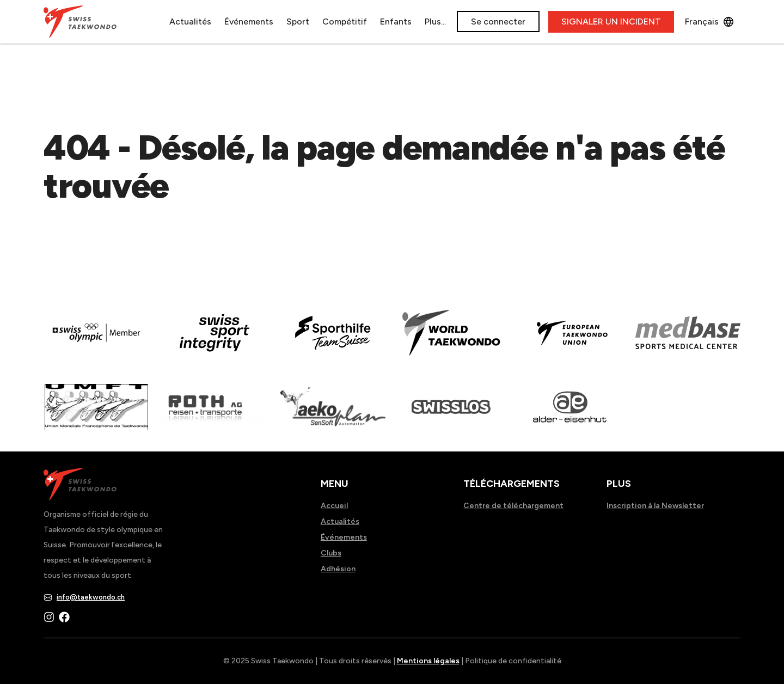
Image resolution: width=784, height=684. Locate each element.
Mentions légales (428, 661)
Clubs (331, 553)
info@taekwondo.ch (91, 597)
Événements (249, 22)
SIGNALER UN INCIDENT (611, 22)
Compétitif (345, 22)
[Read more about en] (214, 340)
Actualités (190, 22)
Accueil (334, 506)
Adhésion (338, 569)
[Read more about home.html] (451, 414)
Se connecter (498, 22)
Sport (298, 22)
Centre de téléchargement (513, 506)
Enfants (396, 22)
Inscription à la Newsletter (655, 506)
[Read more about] (96, 340)
